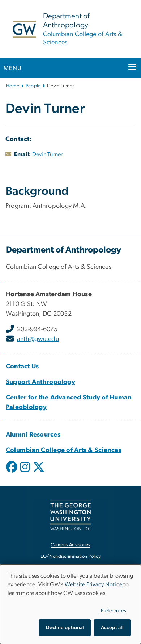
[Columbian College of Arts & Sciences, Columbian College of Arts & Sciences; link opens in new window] (64, 450)
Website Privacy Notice (94, 584)
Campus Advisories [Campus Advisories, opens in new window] (70, 545)
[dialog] (70, 604)
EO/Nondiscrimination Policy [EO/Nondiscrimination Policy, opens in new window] (70, 557)
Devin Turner (48, 154)
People (33, 86)
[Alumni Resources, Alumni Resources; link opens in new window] (33, 435)
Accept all (112, 628)
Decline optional (65, 628)
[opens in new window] (12, 472)
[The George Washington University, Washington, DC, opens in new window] (70, 515)
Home (12, 86)
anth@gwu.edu (38, 339)
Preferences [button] (114, 611)
